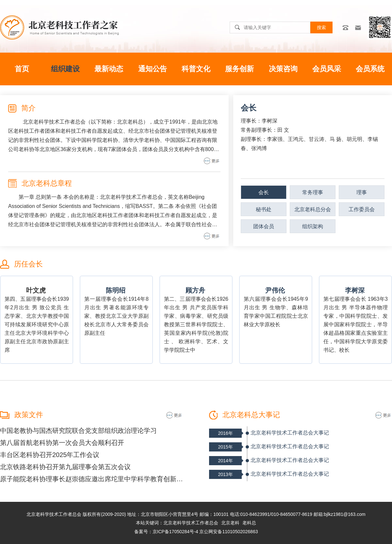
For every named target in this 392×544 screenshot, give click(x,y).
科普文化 (196, 69)
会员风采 (327, 69)
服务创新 (239, 69)
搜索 (321, 27)
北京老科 (230, 523)
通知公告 (153, 69)
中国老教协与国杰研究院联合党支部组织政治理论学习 (78, 431)
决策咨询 (283, 69)
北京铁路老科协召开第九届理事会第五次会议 (65, 467)
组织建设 (65, 69)
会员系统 (370, 69)
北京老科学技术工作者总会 (191, 523)
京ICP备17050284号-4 (175, 532)
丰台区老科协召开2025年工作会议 (50, 455)
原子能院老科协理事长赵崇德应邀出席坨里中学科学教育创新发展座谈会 (91, 479)
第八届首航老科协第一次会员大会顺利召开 (62, 443)
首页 (22, 69)
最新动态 (109, 69)
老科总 (249, 523)
